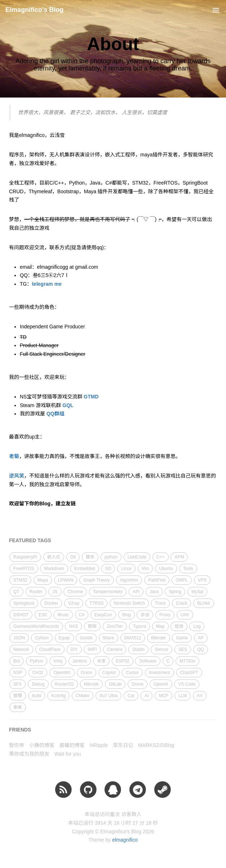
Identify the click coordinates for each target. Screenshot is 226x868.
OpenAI (161, 684)
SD (108, 569)
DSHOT (21, 615)
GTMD (91, 397)
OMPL (182, 580)
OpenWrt (62, 673)
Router (36, 592)
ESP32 (122, 661)
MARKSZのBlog (156, 745)
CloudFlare (50, 649)
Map (160, 626)
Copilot (109, 673)
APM (179, 557)
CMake (83, 696)
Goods (86, 638)
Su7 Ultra (108, 696)
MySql (197, 592)
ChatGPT (189, 673)
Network (21, 649)
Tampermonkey (108, 592)
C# (82, 615)
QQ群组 (56, 414)
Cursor (132, 673)
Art (200, 696)
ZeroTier (115, 626)
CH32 (38, 673)
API (136, 592)
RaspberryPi (25, 557)
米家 (101, 661)
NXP (18, 673)
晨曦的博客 (72, 745)
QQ (201, 649)
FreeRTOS (24, 569)
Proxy (165, 615)
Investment (159, 673)
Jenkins (80, 661)
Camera (115, 649)
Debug (38, 684)
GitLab (115, 684)
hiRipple (99, 745)
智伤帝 (17, 745)
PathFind (157, 580)
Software (148, 661)
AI (147, 696)
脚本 (90, 557)
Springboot (24, 603)
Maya (43, 580)
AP (201, 638)
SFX (17, 684)
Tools (188, 569)
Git (73, 557)
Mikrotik (91, 684)
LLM (183, 696)
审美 (18, 707)
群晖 (92, 626)
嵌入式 (54, 557)
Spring (175, 592)
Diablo (138, 649)
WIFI (92, 649)
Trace (160, 603)
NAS (73, 626)
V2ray (74, 603)
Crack (181, 603)
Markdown (54, 569)
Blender (158, 638)
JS (55, 592)
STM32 (20, 580)
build (37, 696)
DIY (74, 649)
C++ (161, 557)
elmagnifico (125, 840)
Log (197, 626)
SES (183, 649)
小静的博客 (42, 745)
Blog (127, 615)
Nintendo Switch (129, 603)
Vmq (58, 661)
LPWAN (66, 580)
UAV (185, 615)
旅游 (179, 626)
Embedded (85, 569)
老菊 (14, 456)
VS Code (187, 684)
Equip (64, 638)
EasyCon (103, 615)
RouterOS (64, 684)
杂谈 (145, 615)
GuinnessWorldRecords (36, 626)
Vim (145, 569)
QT (16, 592)
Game (182, 638)
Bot (17, 661)
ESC (43, 615)
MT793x (187, 661)
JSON (19, 638)
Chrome (75, 592)
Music (63, 615)
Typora (140, 626)
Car (131, 696)
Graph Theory (97, 580)
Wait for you (68, 754)
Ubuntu (166, 569)
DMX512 (133, 638)
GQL (68, 405)
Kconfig (58, 696)
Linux (126, 569)
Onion (87, 673)
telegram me (46, 284)
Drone (138, 684)
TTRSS (96, 603)
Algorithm (129, 580)
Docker (51, 603)
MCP (163, 696)
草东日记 (123, 745)
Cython (42, 638)
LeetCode (137, 557)
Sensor (161, 649)
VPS (202, 580)
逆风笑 (17, 476)
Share (108, 638)
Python (37, 661)
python (111, 557)
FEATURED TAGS (30, 540)
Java (154, 592)
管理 (18, 696)
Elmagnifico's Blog (34, 10)
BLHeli (203, 603)
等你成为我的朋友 (29, 754)
